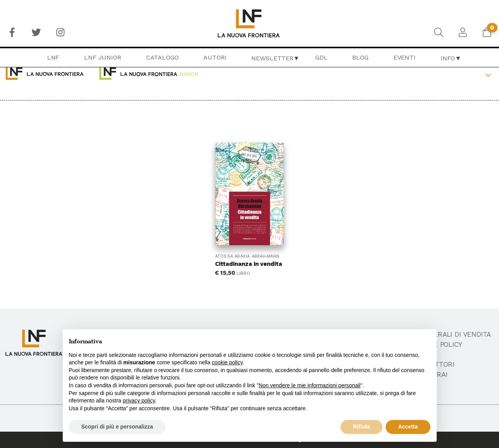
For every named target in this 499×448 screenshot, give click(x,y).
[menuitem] (12, 32)
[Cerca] (439, 32)
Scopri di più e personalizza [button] (117, 427)
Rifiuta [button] (361, 427)
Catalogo (162, 57)
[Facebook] (12, 32)
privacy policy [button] (139, 401)
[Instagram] (60, 32)
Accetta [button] (408, 427)
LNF (53, 57)
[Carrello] (487, 32)
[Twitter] (36, 32)
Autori (215, 57)
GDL (321, 57)
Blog (360, 57)
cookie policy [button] (227, 362)
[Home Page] (249, 23)
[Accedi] (463, 32)
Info (448, 58)
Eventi (405, 57)
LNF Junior (102, 57)
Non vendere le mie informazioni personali (309, 385)
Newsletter (272, 58)
